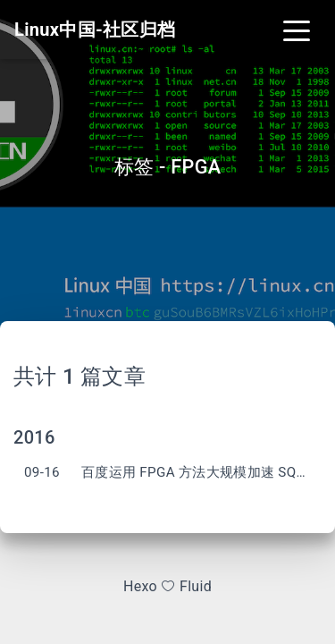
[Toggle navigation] (297, 30)
